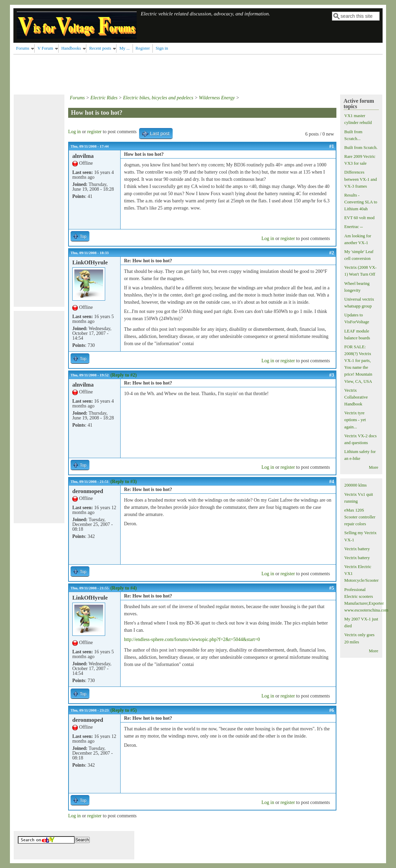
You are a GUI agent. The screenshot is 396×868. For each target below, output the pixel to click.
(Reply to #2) (123, 375)
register (95, 132)
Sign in (162, 48)
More (374, 467)
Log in (75, 132)
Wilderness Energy (217, 98)
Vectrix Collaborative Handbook (356, 397)
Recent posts (100, 48)
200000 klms (355, 485)
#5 (332, 588)
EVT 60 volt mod (359, 218)
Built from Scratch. (361, 148)
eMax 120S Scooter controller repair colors (360, 517)
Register (143, 48)
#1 (332, 146)
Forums (23, 48)
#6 (332, 710)
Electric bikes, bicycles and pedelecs (158, 98)
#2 (332, 253)
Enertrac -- (354, 227)
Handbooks (71, 48)
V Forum (45, 48)
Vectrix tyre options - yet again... (355, 420)
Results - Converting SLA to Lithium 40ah (361, 202)
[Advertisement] (138, 73)
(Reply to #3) (123, 482)
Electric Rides (104, 98)
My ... (124, 48)
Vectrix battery (357, 549)
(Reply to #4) (123, 588)
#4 (332, 482)
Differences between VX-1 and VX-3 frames (361, 179)
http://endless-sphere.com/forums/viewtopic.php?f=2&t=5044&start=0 (192, 639)
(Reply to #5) (123, 710)
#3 (332, 375)
